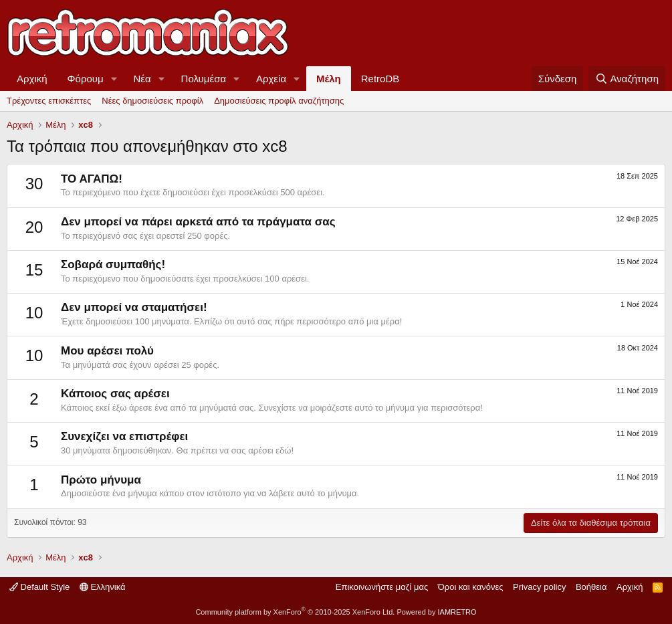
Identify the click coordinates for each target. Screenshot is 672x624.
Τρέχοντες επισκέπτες (49, 101)
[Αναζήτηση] (627, 79)
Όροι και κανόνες (471, 587)
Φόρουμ (86, 79)
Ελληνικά (103, 587)
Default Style (39, 587)
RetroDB (380, 79)
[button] (114, 79)
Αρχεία (271, 79)
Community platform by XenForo (295, 612)
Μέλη (329, 79)
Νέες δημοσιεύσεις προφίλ (152, 101)
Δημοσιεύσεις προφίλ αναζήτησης (279, 101)
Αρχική (32, 79)
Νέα (142, 79)
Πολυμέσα (204, 79)
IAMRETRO (457, 612)
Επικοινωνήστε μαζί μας (382, 587)
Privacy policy (539, 587)
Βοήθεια (591, 587)
